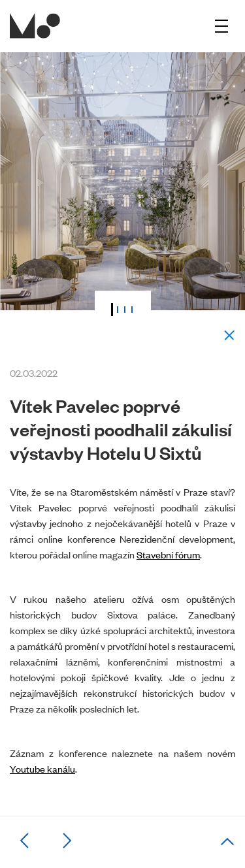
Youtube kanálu (42, 768)
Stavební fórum (168, 554)
